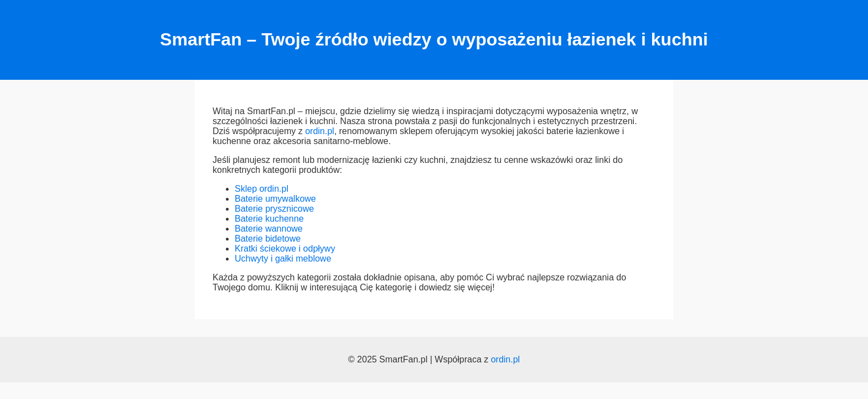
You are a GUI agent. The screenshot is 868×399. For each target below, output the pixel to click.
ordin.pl (319, 131)
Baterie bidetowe (268, 239)
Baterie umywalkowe (275, 199)
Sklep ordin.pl (262, 189)
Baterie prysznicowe (274, 209)
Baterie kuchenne (269, 219)
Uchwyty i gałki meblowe (283, 259)
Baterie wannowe (269, 229)
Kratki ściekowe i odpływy (285, 249)
